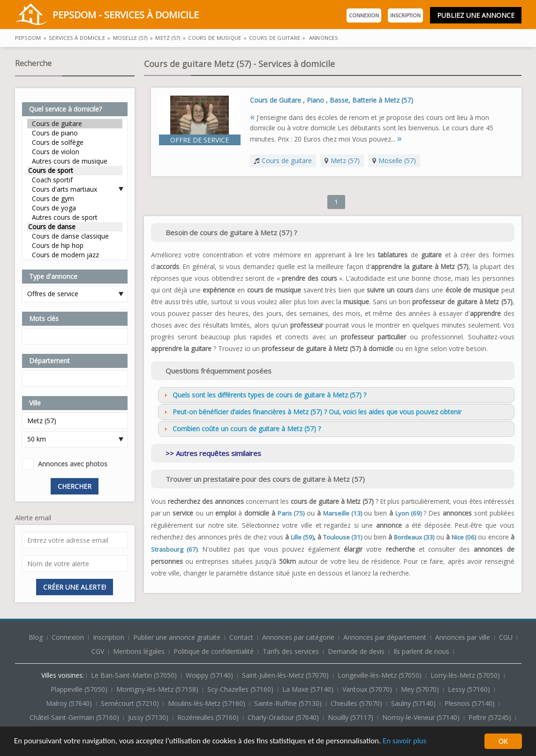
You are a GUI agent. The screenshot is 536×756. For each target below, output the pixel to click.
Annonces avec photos (73, 464)
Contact (242, 637)
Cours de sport (75, 171)
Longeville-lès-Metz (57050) (381, 675)
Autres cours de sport (75, 217)
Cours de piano (75, 133)
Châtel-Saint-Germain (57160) (75, 717)
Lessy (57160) (470, 689)
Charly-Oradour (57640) (284, 717)
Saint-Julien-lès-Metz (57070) (286, 675)
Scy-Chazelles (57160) (241, 689)
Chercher (75, 486)
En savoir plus (409, 742)
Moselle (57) (397, 161)
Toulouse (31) (343, 537)
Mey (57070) (421, 689)
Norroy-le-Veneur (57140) (422, 717)
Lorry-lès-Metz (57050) (466, 675)
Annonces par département (385, 637)
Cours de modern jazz (75, 255)
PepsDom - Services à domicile (107, 16)
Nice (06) (464, 537)
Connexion (364, 15)
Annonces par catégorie (298, 637)
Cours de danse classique (75, 236)
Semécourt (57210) (131, 703)
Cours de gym (75, 199)
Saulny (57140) (414, 703)
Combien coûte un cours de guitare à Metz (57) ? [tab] (242, 429)
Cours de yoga (75, 208)
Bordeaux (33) (414, 537)
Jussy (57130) (149, 717)
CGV (98, 651)
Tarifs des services (291, 651)
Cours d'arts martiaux (75, 189)
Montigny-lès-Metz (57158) (158, 689)
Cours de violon (75, 152)
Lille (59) (302, 537)
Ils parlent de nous (421, 651)
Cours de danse (75, 227)
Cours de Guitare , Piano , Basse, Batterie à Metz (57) (332, 100)
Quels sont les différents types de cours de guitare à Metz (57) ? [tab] (264, 395)
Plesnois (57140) (471, 703)
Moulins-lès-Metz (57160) (208, 703)
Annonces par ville (463, 637)
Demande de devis (356, 651)
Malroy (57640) (70, 703)
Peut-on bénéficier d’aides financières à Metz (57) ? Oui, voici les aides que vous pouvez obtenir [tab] (312, 412)
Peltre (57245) (491, 717)
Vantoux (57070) (368, 689)
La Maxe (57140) (309, 689)
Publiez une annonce (476, 15)
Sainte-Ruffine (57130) (289, 703)
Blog (37, 637)
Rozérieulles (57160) (209, 717)
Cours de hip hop (75, 246)
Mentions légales (139, 651)
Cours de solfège (75, 142)
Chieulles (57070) (357, 703)
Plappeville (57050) (80, 689)
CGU (506, 637)
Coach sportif (75, 180)
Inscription (405, 15)
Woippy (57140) (210, 675)
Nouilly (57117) (351, 717)
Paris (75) (291, 513)
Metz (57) (345, 161)
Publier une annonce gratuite (178, 637)
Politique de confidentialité (214, 651)
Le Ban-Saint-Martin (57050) (135, 675)
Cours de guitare (75, 124)
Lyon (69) (408, 513)
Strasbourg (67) (174, 549)
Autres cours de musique (75, 161)
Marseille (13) (343, 513)
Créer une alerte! (75, 587)
